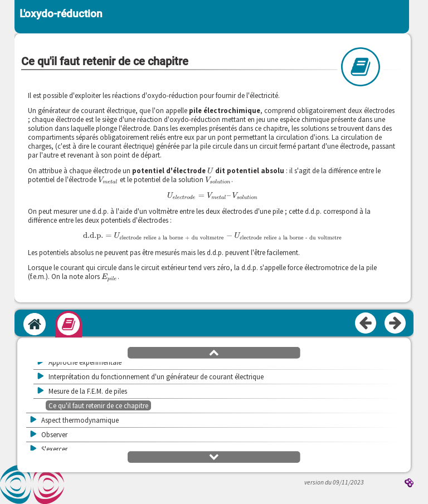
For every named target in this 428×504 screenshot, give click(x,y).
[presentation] (210, 170)
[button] (214, 352)
